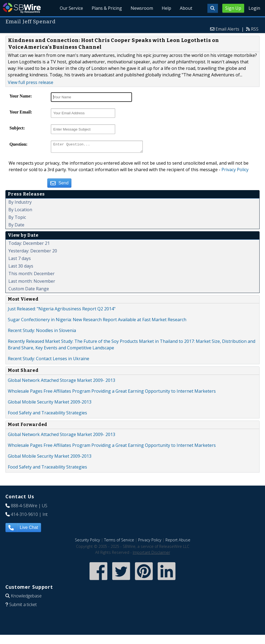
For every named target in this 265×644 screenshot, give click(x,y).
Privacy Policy (235, 171)
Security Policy (87, 541)
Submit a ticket (23, 606)
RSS (255, 29)
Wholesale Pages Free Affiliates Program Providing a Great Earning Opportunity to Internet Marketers (112, 393)
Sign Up (233, 8)
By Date (16, 226)
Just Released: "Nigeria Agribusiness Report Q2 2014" (62, 310)
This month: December (32, 275)
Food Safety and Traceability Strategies (47, 414)
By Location (20, 211)
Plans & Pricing (107, 8)
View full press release (31, 82)
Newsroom (142, 8)
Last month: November (32, 283)
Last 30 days (21, 268)
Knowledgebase (26, 597)
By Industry (20, 204)
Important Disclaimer (151, 554)
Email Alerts (227, 29)
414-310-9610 (24, 516)
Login (254, 8)
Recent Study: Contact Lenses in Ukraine (49, 360)
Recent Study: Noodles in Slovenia (42, 332)
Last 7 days (20, 260)
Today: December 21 (29, 245)
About (186, 8)
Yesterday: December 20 (33, 252)
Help (166, 8)
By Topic (17, 219)
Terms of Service (119, 541)
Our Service (72, 8)
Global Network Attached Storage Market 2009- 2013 (62, 382)
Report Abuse (178, 541)
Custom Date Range (29, 290)
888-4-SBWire (24, 507)
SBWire (22, 8)
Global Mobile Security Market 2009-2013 (50, 404)
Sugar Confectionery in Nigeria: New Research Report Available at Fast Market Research (97, 321)
